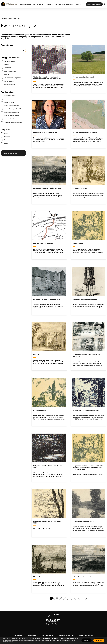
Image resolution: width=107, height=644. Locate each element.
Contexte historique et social (12, 109)
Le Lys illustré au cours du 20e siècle (86, 410)
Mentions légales (48, 635)
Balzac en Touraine (9, 119)
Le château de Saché (80, 188)
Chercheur (7, 140)
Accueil (3, 18)
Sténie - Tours (38, 577)
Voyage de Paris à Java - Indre (83, 521)
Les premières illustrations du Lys (85, 299)
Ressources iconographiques (12, 78)
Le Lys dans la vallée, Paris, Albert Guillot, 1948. (48, 522)
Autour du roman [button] (58, 4)
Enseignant (7, 137)
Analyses (6, 64)
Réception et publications (11, 112)
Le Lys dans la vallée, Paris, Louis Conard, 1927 (48, 467)
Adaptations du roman (10, 95)
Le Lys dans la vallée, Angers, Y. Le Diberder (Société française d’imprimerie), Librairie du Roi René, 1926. (88, 467)
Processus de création (10, 99)
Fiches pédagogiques (10, 71)
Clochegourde (78, 244)
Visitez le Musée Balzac (94, 4)
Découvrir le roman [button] (43, 4)
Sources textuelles (9, 61)
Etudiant (6, 133)
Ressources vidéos (9, 84)
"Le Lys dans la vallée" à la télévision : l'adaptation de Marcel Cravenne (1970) (47, 78)
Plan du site (18, 635)
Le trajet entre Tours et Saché (44, 244)
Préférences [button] (9, 642)
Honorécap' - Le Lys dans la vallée (45, 133)
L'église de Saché (40, 410)
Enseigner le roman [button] (73, 4)
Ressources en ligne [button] (27, 4)
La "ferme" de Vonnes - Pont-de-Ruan (47, 299)
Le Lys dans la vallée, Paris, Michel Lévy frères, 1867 (86, 356)
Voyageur (6, 143)
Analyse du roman (9, 102)
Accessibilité (32, 635)
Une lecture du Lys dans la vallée (84, 77)
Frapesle (36, 355)
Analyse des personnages (11, 105)
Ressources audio (9, 81)
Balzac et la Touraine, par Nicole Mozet (47, 188)
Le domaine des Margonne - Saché (85, 133)
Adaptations (7, 68)
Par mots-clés (7, 45)
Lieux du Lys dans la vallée (11, 116)
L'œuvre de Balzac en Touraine (13, 122)
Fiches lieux (7, 74)
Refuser (87, 640)
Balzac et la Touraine (66, 635)
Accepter (99, 640)
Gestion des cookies (86, 635)
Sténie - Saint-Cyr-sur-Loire (82, 577)
